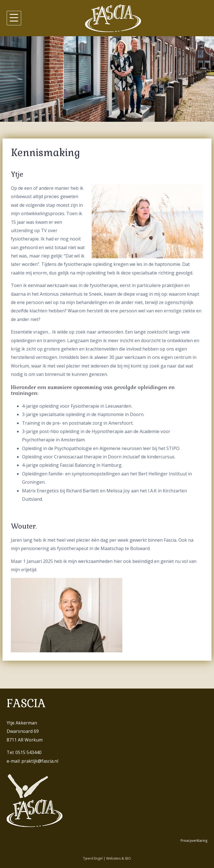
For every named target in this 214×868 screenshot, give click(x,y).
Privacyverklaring (194, 841)
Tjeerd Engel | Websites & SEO (107, 858)
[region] (107, 79)
